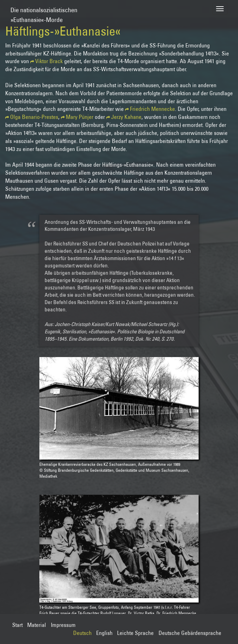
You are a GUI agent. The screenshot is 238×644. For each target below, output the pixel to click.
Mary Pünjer (80, 117)
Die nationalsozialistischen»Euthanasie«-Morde (44, 12)
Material (37, 625)
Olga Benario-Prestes (34, 117)
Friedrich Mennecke (152, 109)
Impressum (63, 625)
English (104, 633)
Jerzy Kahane (126, 117)
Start (17, 625)
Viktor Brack (49, 61)
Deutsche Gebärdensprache (190, 633)
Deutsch (82, 633)
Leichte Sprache (135, 633)
